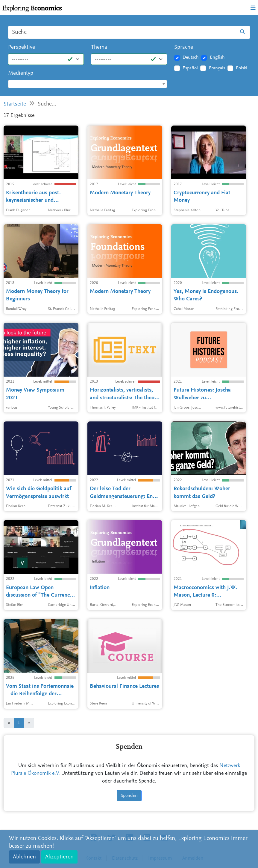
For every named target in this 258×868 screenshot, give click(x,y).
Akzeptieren (59, 857)
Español (190, 68)
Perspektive (22, 47)
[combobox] (88, 84)
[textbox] (88, 84)
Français (217, 68)
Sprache (184, 47)
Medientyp (21, 73)
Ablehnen (24, 857)
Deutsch (191, 57)
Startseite (15, 104)
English (217, 57)
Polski (242, 68)
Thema (99, 47)
